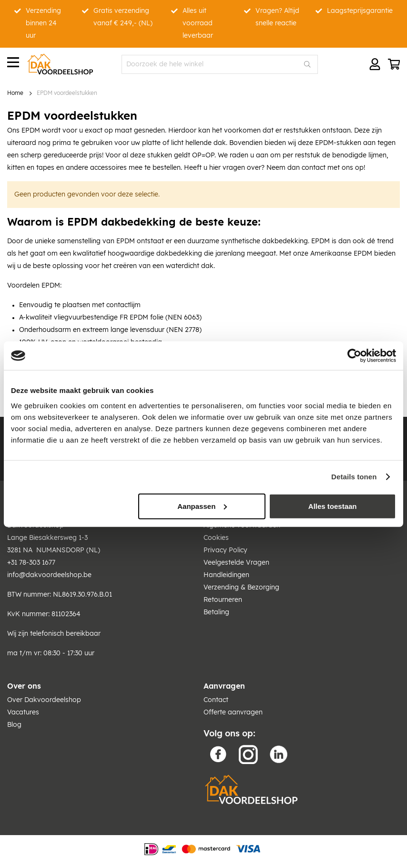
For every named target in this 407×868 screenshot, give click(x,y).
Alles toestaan (333, 506)
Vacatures (23, 713)
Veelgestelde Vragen (236, 563)
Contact (216, 700)
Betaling (216, 612)
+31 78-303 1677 (31, 563)
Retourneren (223, 600)
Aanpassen (202, 506)
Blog (14, 725)
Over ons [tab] (24, 686)
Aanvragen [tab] (224, 686)
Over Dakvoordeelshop (44, 700)
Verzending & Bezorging (241, 588)
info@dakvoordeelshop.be (49, 575)
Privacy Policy (225, 550)
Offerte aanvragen (233, 713)
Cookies (216, 538)
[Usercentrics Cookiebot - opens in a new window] (354, 356)
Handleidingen (226, 575)
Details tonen (354, 477)
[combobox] (220, 64)
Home (15, 93)
